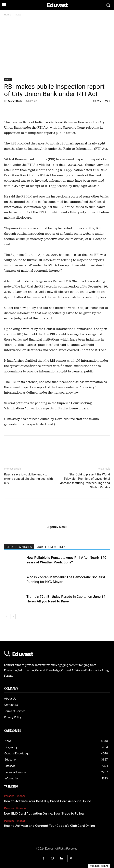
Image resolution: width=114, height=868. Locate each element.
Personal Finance (15, 796)
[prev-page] (7, 616)
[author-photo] (57, 506)
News (18, 15)
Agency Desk (15, 101)
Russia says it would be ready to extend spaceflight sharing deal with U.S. (28, 479)
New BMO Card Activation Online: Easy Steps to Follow (44, 814)
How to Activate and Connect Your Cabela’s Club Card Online (50, 826)
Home (8, 15)
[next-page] (13, 616)
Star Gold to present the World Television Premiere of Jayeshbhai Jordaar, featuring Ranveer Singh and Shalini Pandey (85, 481)
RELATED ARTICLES (19, 547)
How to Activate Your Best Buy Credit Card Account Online (48, 801)
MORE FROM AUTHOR (51, 547)
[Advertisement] (57, 47)
